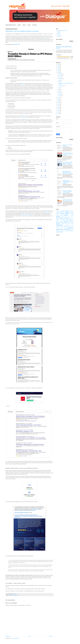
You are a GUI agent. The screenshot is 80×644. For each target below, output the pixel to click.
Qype (60, 220)
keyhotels (67, 229)
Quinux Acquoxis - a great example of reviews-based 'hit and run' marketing (67, 163)
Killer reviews (67, 217)
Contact (29, 25)
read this (22, 85)
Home (30, 636)
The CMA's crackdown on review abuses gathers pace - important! (68, 154)
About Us (24, 25)
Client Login (34, 25)
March (60, 93)
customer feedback (70, 226)
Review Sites (67, 223)
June (59, 88)
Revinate (63, 224)
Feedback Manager (60, 215)
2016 (58, 104)
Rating (67, 220)
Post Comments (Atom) (15, 638)
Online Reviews (66, 219)
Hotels (58, 217)
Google (65, 215)
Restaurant (58, 223)
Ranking (63, 220)
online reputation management (64, 231)
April (59, 91)
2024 (58, 68)
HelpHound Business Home (11, 25)
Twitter (72, 225)
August (60, 80)
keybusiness (60, 229)
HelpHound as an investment (13, 595)
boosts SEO (47, 212)
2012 (58, 111)
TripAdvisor (59, 225)
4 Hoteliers (58, 211)
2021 (58, 72)
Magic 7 (72, 217)
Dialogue (67, 212)
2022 (58, 71)
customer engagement (63, 226)
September (60, 79)
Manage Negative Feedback (62, 218)
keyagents (70, 228)
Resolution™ (71, 220)
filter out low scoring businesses (27, 215)
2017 (58, 103)
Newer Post (8, 636)
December (60, 74)
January (60, 96)
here (45, 38)
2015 (58, 106)
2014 (58, 107)
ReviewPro (71, 223)
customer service (59, 228)
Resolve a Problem (60, 221)
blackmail (58, 226)
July (59, 82)
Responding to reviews (68, 221)
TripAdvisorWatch (67, 225)
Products (19, 25)
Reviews (58, 224)
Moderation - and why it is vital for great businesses (67, 200)
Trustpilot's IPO (16, 44)
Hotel (72, 215)
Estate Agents (65, 213)
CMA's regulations (23, 117)
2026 (58, 65)
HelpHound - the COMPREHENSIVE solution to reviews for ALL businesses (68, 182)
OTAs (61, 219)
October (60, 77)
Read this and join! (62, 86)
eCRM (65, 228)
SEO (66, 224)
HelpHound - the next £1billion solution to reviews (22, 31)
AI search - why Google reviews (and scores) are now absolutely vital (67, 192)
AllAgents (62, 211)
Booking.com (67, 211)
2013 (58, 109)
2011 (58, 112)
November (60, 75)
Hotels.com (63, 217)
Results (62, 223)
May (59, 89)
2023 (58, 69)
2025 (58, 66)
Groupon (70, 215)
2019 (58, 99)
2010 (58, 114)
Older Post (51, 636)
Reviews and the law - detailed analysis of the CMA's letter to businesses (68, 172)
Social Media (71, 224)
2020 (58, 98)
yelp (62, 232)
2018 (58, 101)
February (60, 94)
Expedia (72, 214)
